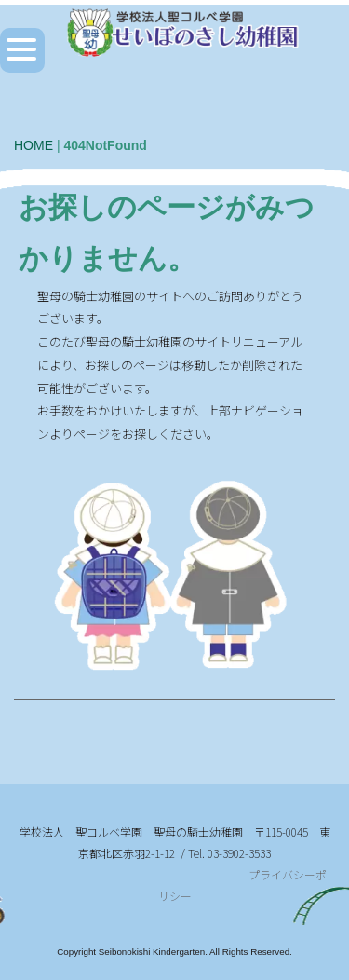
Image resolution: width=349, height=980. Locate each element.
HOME (34, 145)
